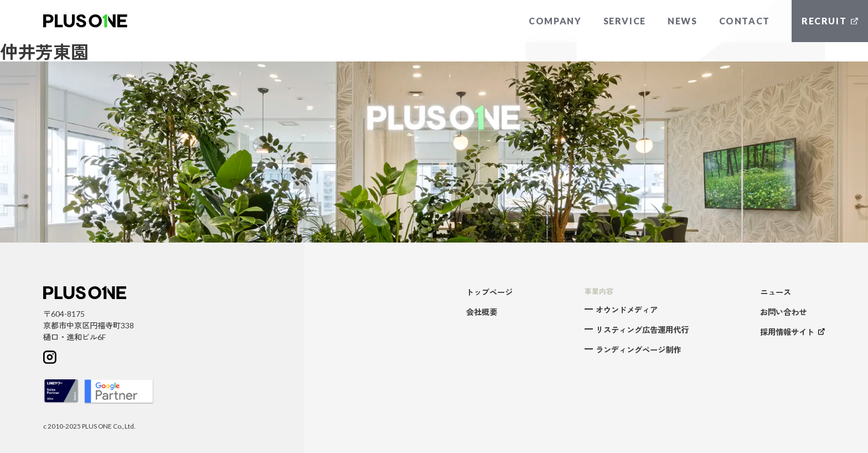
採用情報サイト (792, 332)
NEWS (682, 21)
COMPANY (555, 21)
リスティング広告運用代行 (642, 330)
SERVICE (625, 21)
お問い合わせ (783, 312)
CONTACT (745, 21)
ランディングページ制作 (638, 350)
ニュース (776, 292)
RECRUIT (830, 21)
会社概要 (482, 312)
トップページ (489, 292)
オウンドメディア (627, 310)
